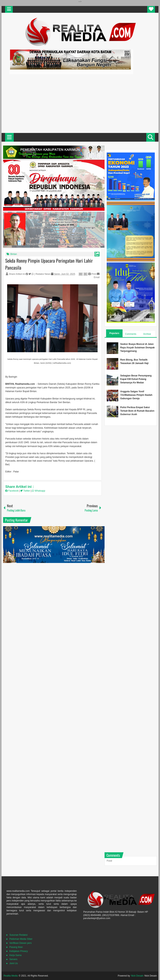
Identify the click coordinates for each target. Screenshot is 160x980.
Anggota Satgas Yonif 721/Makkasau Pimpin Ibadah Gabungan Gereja (136, 395)
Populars (114, 333)
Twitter (26, 491)
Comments (131, 334)
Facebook (12, 491)
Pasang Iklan (16, 947)
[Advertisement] (80, 103)
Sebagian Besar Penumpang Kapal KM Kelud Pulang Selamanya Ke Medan (136, 379)
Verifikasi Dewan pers (20, 943)
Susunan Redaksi (18, 935)
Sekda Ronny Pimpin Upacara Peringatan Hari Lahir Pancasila (49, 264)
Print (92, 274)
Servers (13, 959)
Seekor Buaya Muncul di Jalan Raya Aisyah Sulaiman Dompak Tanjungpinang (137, 348)
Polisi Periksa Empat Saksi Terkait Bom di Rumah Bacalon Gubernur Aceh (137, 411)
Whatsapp (38, 491)
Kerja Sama (15, 955)
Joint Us (13, 963)
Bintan (14, 254)
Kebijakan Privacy (18, 951)
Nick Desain (137, 976)
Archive (147, 334)
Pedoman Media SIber (21, 939)
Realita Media (11, 976)
